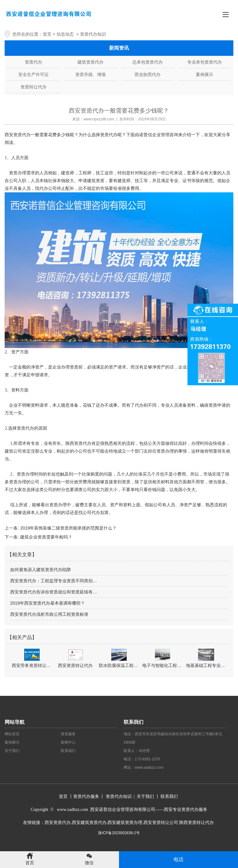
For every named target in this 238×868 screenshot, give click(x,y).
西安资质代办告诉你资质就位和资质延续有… (54, 592)
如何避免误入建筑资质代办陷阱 (41, 570)
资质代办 (33, 62)
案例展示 (205, 74)
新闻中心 (68, 742)
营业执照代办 (148, 74)
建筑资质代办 (90, 62)
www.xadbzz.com (149, 767)
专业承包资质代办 (205, 62)
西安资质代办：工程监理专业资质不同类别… (54, 581)
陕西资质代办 (78, 443)
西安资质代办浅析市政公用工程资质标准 (49, 614)
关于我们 (12, 751)
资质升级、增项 (90, 74)
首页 (47, 34)
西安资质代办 (18, 135)
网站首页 (12, 734)
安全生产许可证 (33, 74)
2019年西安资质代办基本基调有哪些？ (48, 603)
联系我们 (68, 751)
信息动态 (65, 34)
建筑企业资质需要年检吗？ (46, 537)
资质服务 (68, 734)
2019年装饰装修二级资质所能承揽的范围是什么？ (68, 528)
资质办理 (58, 505)
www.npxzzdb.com (99, 119)
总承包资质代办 (148, 62)
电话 (178, 859)
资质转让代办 (33, 87)
